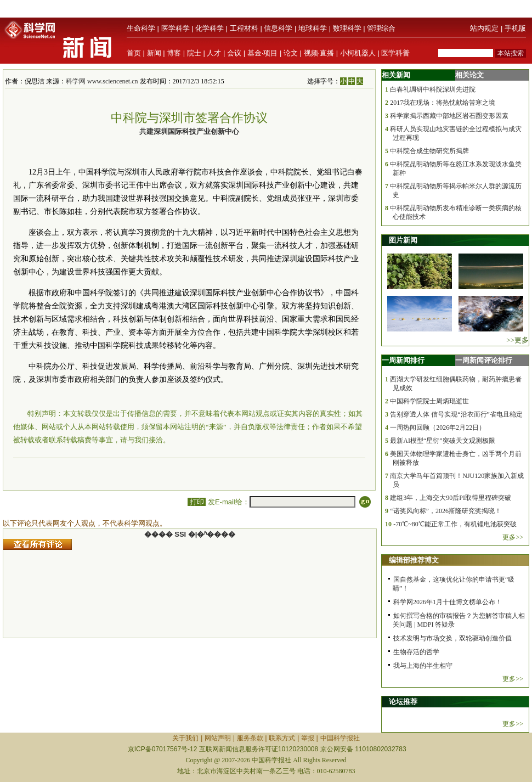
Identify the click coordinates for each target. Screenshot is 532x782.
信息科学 (278, 28)
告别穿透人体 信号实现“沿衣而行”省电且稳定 (456, 414)
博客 (174, 53)
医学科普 (395, 53)
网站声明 (218, 738)
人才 (214, 53)
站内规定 (484, 28)
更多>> (513, 537)
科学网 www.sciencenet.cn (102, 81)
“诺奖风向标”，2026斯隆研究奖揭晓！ (446, 511)
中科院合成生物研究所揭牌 (429, 151)
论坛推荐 (403, 702)
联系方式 (282, 738)
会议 (234, 53)
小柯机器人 (358, 53)
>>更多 (517, 340)
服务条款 (250, 738)
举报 (308, 738)
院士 (194, 53)
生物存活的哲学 (416, 652)
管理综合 (381, 28)
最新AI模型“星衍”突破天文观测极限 (442, 441)
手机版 (515, 28)
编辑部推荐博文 (414, 560)
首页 (134, 53)
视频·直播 (319, 53)
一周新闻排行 (403, 360)
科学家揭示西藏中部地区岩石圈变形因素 (449, 116)
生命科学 (141, 28)
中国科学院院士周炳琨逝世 (429, 401)
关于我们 (185, 738)
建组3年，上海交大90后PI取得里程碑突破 (451, 498)
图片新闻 (403, 240)
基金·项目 (263, 53)
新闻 (154, 53)
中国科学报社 (340, 738)
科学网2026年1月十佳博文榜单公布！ (448, 602)
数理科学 (347, 28)
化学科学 (210, 28)
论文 (291, 53)
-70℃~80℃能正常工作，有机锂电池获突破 (455, 524)
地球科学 (313, 28)
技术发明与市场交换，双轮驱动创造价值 (452, 638)
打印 (197, 502)
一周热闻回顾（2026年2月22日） (438, 427)
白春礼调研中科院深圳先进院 (433, 89)
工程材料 (244, 28)
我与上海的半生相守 (423, 666)
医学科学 (176, 28)
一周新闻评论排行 (484, 360)
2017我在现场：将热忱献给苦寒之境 (443, 103)
